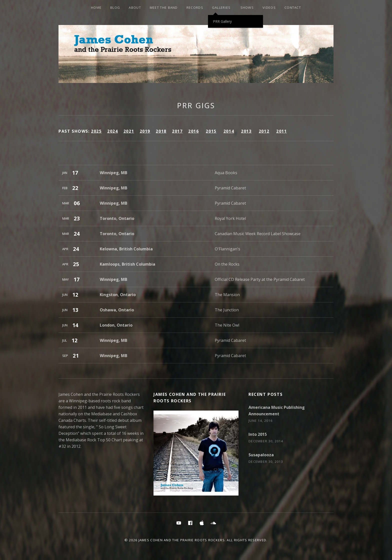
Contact (293, 7)
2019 (145, 131)
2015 (211, 131)
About (135, 7)
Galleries (221, 7)
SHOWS (247, 7)
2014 (229, 131)
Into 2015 (258, 434)
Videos (269, 7)
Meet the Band (164, 7)
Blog (115, 7)
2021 (129, 131)
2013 (246, 131)
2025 (96, 131)
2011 (281, 131)
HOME (96, 7)
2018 (161, 131)
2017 (177, 131)
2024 (112, 131)
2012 (264, 131)
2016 (193, 131)
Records (195, 7)
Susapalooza (261, 455)
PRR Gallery (222, 21)
